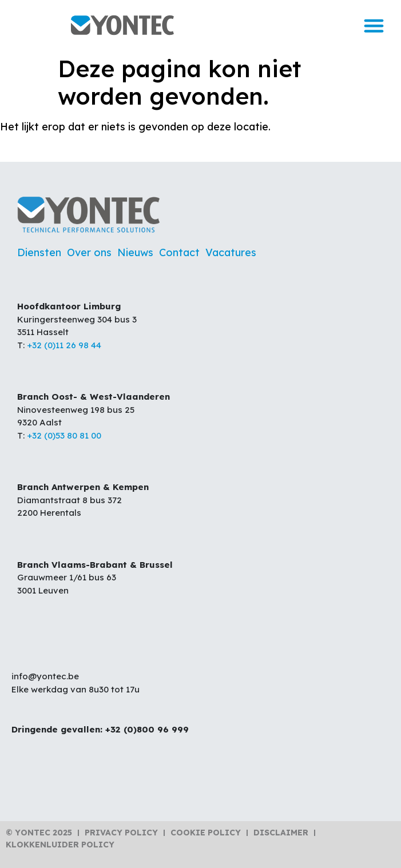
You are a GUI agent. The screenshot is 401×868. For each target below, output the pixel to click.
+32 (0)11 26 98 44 (64, 345)
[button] (374, 25)
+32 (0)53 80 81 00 (64, 435)
